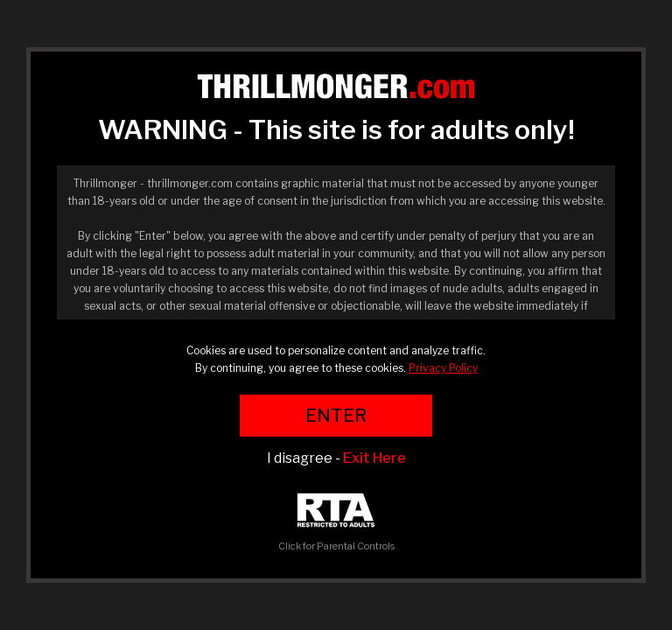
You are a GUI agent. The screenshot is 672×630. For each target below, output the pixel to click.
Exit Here (374, 458)
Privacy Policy (443, 368)
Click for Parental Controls (336, 523)
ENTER (336, 416)
